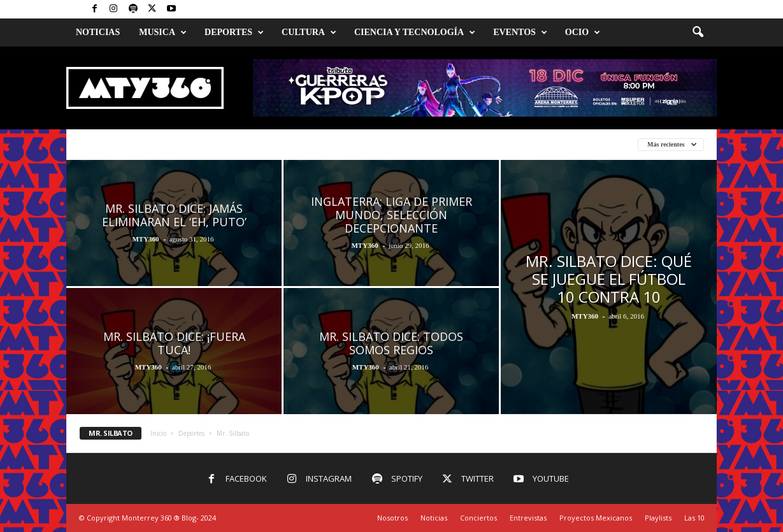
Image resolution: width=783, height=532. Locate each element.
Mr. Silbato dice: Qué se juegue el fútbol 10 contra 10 (609, 279)
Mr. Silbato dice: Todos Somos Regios (391, 343)
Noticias (98, 32)
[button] (698, 32)
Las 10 (694, 518)
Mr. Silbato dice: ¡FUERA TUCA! (174, 343)
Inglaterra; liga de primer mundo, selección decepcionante (391, 215)
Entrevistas (528, 518)
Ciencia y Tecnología (415, 32)
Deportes (234, 32)
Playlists (658, 518)
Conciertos (478, 518)
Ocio (583, 32)
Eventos (520, 32)
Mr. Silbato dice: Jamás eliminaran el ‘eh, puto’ (174, 215)
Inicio (158, 433)
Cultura (309, 32)
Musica (163, 32)
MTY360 (145, 239)
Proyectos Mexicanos (596, 518)
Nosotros (392, 518)
